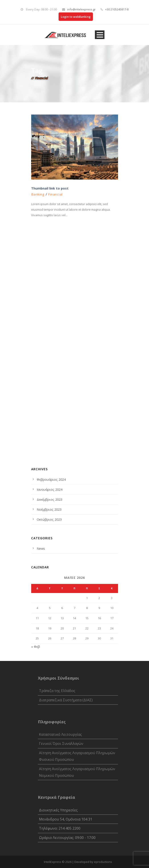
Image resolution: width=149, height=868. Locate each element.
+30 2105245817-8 (117, 9)
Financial (55, 194)
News (41, 548)
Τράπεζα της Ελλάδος (57, 691)
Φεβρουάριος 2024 (51, 479)
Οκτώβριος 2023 (49, 519)
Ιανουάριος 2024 (50, 489)
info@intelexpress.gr (81, 9)
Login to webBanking (76, 17)
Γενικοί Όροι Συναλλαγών (61, 743)
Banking (38, 194)
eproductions (103, 862)
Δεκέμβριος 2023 (50, 499)
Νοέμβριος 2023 (49, 509)
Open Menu (100, 35)
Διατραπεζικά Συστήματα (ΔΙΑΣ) (66, 700)
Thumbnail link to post (50, 188)
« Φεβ (36, 647)
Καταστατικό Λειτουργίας (60, 734)
